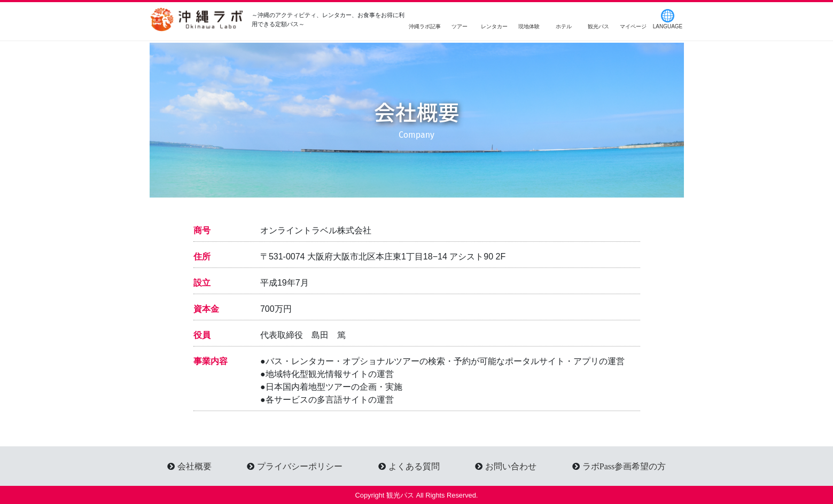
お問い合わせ (511, 466)
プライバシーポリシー (300, 466)
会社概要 (194, 466)
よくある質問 (414, 466)
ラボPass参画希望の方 (624, 466)
